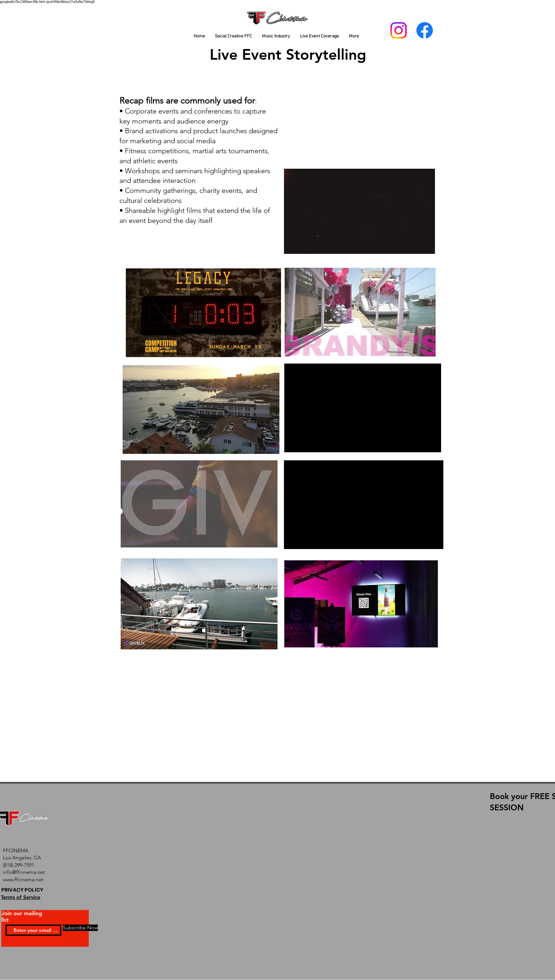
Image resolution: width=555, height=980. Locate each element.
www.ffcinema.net (23, 880)
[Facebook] (425, 30)
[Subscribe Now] (80, 928)
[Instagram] (399, 30)
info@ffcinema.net (24, 872)
